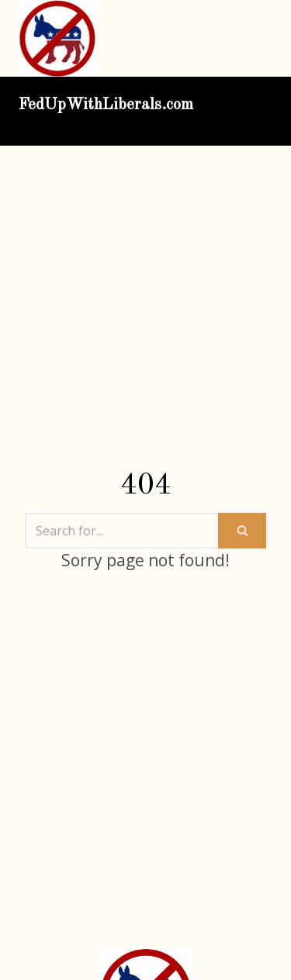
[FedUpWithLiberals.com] (61, 38)
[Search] (121, 531)
